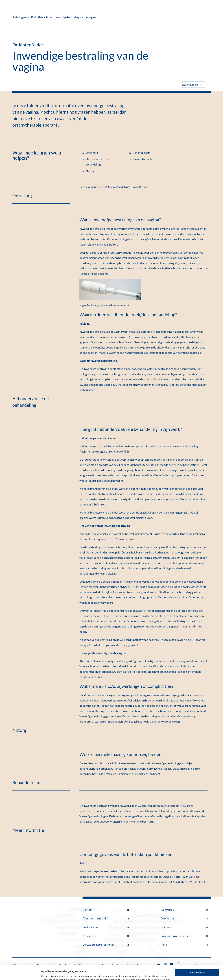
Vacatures (184, 910)
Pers (184, 945)
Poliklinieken (106, 927)
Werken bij (184, 918)
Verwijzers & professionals (106, 945)
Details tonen (48, 974)
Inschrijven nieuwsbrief (184, 936)
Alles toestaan (197, 958)
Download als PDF (193, 85)
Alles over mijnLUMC (106, 918)
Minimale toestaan (197, 967)
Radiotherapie (40, 17)
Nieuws (184, 927)
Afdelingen (19, 17)
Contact (106, 910)
